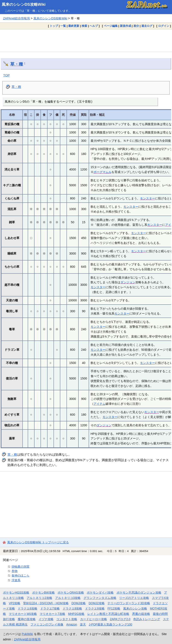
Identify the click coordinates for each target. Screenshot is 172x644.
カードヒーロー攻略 (94, 619)
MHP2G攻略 (76, 614)
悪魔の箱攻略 (141, 614)
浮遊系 (16, 580)
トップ (54, 26)
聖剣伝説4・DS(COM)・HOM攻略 (46, 603)
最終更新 (74, 26)
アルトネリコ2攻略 (39, 598)
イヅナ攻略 (46, 619)
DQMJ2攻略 (97, 603)
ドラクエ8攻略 (72, 608)
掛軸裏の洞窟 (20, 567)
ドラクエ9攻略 (95, 608)
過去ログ (147, 26)
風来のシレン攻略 (135, 608)
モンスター (147, 198)
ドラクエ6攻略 (27, 608)
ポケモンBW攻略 (43, 592)
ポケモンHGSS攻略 (16, 592)
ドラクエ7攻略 (50, 608)
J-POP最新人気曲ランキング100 (110, 624)
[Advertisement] (86, 40)
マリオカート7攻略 (52, 614)
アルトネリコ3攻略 (68, 598)
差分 (136, 26)
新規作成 (126, 26)
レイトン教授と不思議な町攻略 (108, 614)
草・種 (17, 64)
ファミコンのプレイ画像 (47, 624)
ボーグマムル (103, 172)
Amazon (72, 624)
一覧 (63, 26)
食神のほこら (20, 575)
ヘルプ (94, 26)
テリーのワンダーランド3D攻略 (129, 603)
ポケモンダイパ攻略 (100, 592)
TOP (7, 75)
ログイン (164, 26)
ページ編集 (111, 26)
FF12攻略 (114, 608)
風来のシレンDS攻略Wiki (24, 4)
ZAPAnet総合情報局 (16, 18)
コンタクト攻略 (67, 619)
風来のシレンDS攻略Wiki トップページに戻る (38, 542)
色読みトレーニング (147, 619)
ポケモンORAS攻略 (71, 592)
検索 (84, 26)
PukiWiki (27, 634)
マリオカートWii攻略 (23, 614)
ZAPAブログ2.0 (120, 619)
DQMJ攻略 (79, 603)
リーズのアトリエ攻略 (134, 598)
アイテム (100, 404)
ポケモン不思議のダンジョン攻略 (139, 592)
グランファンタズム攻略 (100, 598)
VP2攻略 (14, 603)
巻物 (14, 571)
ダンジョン (128, 282)
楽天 (83, 624)
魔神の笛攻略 (27, 619)
